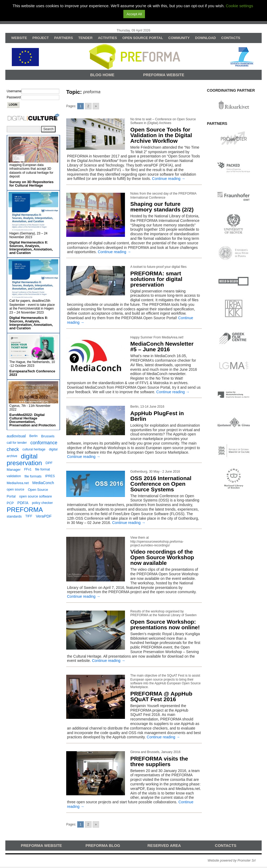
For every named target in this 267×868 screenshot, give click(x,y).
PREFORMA (25, 510)
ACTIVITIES (108, 38)
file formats (33, 476)
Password (14, 97)
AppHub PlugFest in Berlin (157, 416)
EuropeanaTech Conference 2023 (32, 373)
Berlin (34, 436)
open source (15, 489)
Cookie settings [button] (239, 6)
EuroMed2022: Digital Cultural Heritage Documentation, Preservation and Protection (32, 420)
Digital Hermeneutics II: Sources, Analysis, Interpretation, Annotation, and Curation (31, 248)
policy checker (42, 503)
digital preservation (24, 460)
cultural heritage (34, 449)
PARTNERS (64, 38)
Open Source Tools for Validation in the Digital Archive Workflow (161, 135)
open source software (36, 496)
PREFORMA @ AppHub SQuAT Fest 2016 (161, 696)
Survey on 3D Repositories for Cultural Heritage (31, 184)
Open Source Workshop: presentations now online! (165, 624)
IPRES (50, 476)
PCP (10, 503)
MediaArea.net (18, 483)
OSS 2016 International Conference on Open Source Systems (161, 484)
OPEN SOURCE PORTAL (143, 38)
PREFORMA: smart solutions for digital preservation (156, 279)
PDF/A (23, 503)
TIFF (29, 516)
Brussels (48, 436)
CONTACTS (231, 38)
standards (14, 516)
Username (14, 91)
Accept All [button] (134, 14)
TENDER (85, 38)
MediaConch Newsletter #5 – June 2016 (162, 346)
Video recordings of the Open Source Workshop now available (162, 557)
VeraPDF (44, 516)
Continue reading (169, 179)
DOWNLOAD (206, 38)
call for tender (17, 443)
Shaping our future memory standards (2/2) (162, 207)
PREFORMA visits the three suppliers (159, 761)
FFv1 (28, 469)
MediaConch (43, 483)
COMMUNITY (179, 38)
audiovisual (16, 436)
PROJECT (40, 38)
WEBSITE (19, 38)
